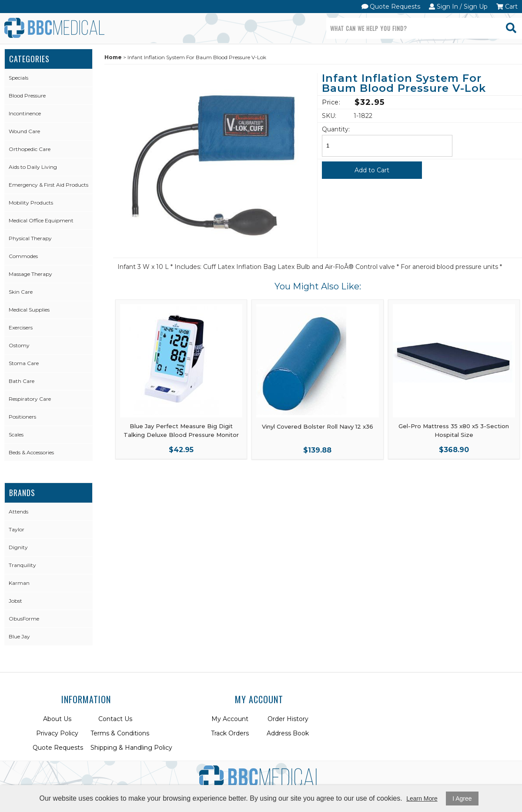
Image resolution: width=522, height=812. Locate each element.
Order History (288, 719)
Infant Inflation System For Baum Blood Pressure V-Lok (404, 84)
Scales (16, 435)
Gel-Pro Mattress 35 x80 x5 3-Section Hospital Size (454, 430)
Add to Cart (372, 170)
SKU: (329, 116)
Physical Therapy (30, 238)
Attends (18, 512)
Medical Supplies (29, 310)
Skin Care (21, 292)
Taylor (17, 529)
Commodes (23, 256)
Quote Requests (391, 7)
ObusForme (24, 619)
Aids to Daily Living (33, 167)
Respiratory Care (30, 399)
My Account (230, 719)
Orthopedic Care (30, 149)
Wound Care (24, 131)
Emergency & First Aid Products (49, 185)
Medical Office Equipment (41, 220)
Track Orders (230, 733)
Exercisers (21, 327)
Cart (507, 7)
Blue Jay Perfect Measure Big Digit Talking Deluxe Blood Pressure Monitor (181, 430)
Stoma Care (24, 363)
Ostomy (19, 345)
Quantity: (336, 129)
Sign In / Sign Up (458, 7)
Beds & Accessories (31, 452)
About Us (57, 719)
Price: (331, 102)
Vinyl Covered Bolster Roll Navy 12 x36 (318, 426)
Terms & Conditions (120, 733)
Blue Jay (19, 636)
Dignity (18, 547)
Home (113, 57)
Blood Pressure (27, 96)
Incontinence (25, 113)
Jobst (15, 601)
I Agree (462, 799)
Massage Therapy (30, 274)
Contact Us (115, 719)
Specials (18, 78)
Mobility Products (31, 203)
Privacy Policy (57, 733)
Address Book (288, 733)
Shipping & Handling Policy (131, 748)
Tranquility (22, 565)
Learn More (422, 799)
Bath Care (22, 381)
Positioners (22, 417)
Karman (19, 583)
